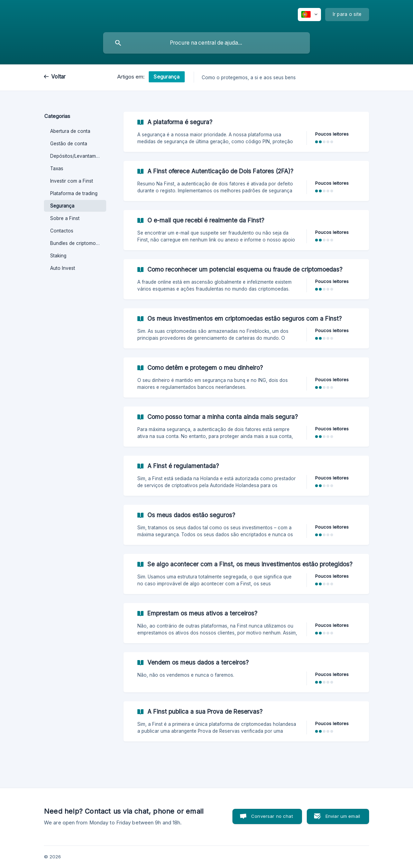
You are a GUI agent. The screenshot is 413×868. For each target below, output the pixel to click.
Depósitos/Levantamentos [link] (78, 156)
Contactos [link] (62, 231)
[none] (309, 15)
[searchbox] (206, 43)
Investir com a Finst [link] (72, 181)
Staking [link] (58, 256)
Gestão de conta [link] (69, 144)
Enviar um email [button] (343, 816)
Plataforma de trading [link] (74, 193)
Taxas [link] (57, 168)
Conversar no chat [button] (272, 816)
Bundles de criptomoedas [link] (78, 243)
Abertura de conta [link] (70, 131)
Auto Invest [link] (63, 268)
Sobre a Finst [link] (65, 218)
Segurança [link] (62, 206)
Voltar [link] (58, 77)
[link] (246, 132)
